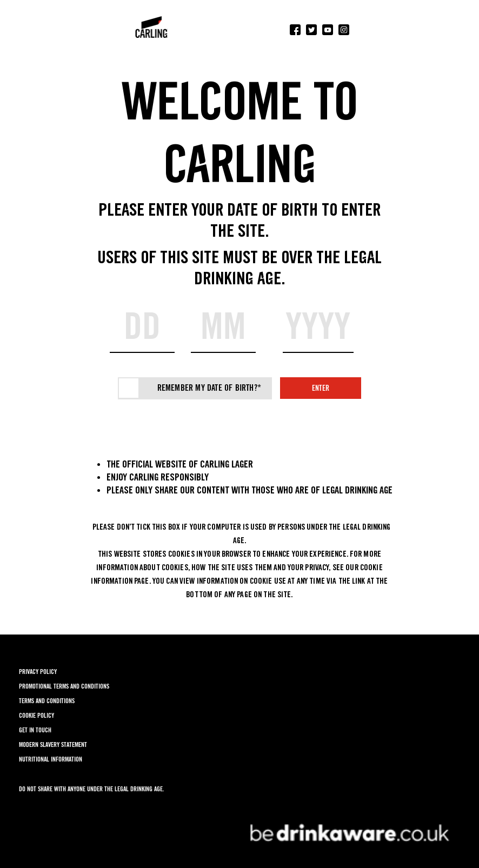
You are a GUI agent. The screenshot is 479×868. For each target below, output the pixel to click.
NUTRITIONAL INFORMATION (51, 759)
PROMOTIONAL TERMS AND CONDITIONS (64, 686)
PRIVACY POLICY (38, 672)
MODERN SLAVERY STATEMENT (53, 745)
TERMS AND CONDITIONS (47, 701)
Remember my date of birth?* (209, 388)
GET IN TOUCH (35, 730)
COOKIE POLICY (36, 715)
